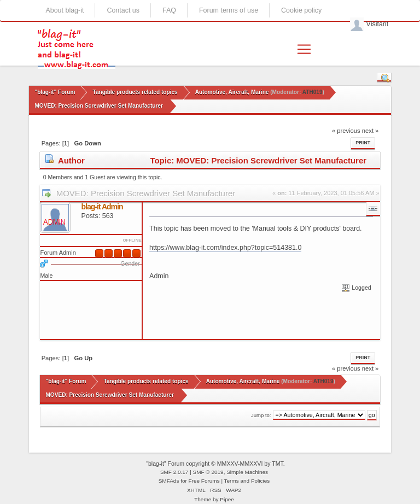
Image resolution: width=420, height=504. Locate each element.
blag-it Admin (102, 207)
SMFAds (169, 481)
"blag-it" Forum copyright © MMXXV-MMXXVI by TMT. (215, 464)
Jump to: (261, 415)
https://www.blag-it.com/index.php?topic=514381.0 (225, 248)
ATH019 (313, 92)
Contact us (123, 10)
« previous (346, 131)
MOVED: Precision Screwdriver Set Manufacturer (146, 193)
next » (371, 131)
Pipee (227, 499)
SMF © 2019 (208, 472)
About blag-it (65, 10)
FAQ (169, 10)
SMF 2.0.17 (174, 472)
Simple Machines (247, 472)
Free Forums (204, 481)
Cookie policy (301, 10)
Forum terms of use (229, 10)
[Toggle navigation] (304, 49)
